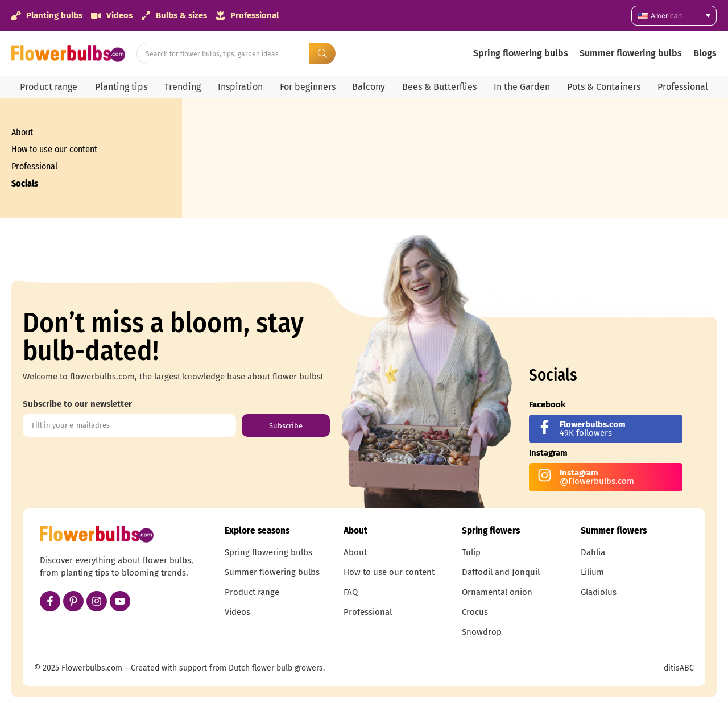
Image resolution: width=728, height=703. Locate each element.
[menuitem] (674, 16)
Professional (683, 87)
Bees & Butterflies (439, 87)
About (22, 132)
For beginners (308, 87)
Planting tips (121, 87)
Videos (237, 612)
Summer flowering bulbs (631, 53)
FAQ (351, 592)
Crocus (475, 612)
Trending (183, 87)
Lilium (592, 572)
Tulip (471, 552)
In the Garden (522, 87)
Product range (49, 87)
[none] (674, 16)
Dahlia (593, 552)
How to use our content (54, 149)
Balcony (369, 87)
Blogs (705, 53)
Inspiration (240, 87)
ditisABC (679, 668)
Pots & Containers (604, 87)
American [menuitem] (666, 16)
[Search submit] (322, 53)
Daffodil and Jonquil (501, 572)
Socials (25, 183)
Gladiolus (599, 592)
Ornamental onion (497, 592)
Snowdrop (482, 632)
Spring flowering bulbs (521, 53)
